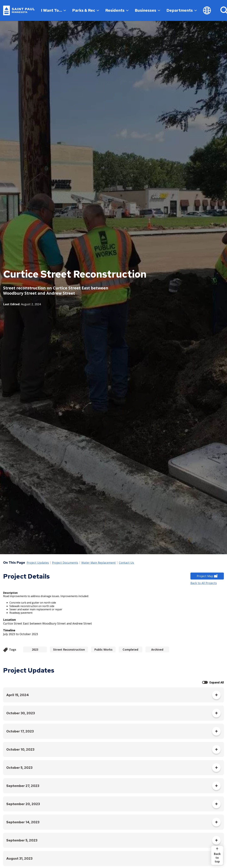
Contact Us (126, 563)
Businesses (147, 10)
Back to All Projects (204, 583)
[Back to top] (217, 855)
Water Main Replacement (99, 563)
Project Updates (38, 563)
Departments (182, 10)
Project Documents (65, 563)
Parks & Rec (86, 10)
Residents (117, 10)
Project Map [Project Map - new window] (207, 576)
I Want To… (53, 10)
